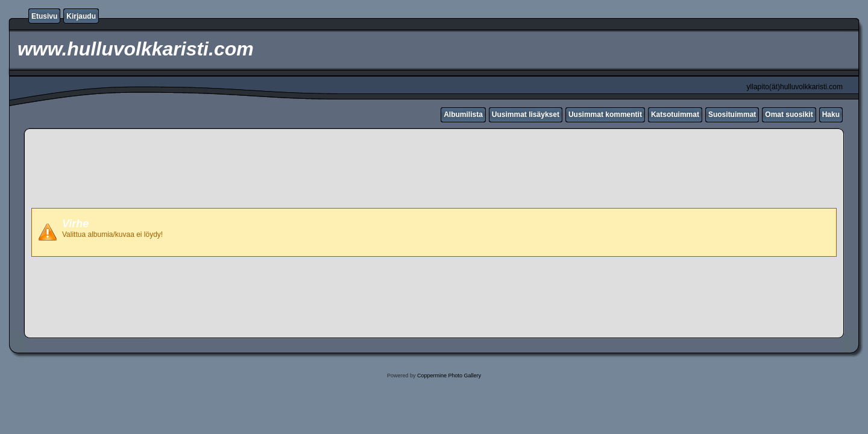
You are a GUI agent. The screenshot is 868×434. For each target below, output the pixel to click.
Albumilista (463, 115)
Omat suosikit (789, 115)
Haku (831, 115)
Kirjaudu (81, 16)
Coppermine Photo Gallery (449, 376)
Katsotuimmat (675, 115)
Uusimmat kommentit (605, 115)
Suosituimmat (732, 115)
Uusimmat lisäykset (526, 115)
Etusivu (44, 16)
